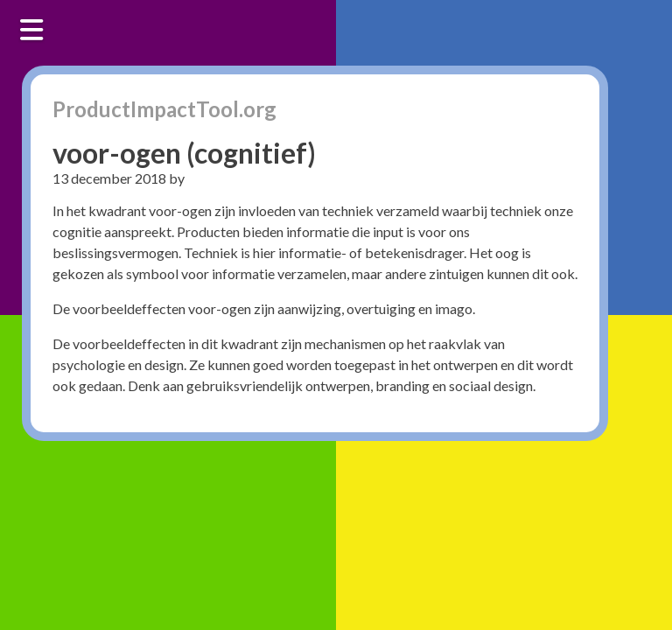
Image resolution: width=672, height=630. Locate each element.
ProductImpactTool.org (164, 109)
